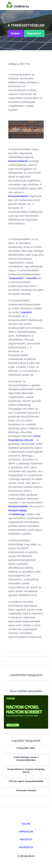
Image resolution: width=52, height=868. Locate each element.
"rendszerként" (16, 278)
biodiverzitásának (18, 161)
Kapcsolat (26, 839)
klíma (37, 436)
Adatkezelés (26, 847)
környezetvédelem (18, 196)
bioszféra (32, 278)
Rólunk (26, 824)
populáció (26, 312)
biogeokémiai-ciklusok (21, 440)
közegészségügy (17, 510)
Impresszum (26, 832)
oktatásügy (18, 514)
